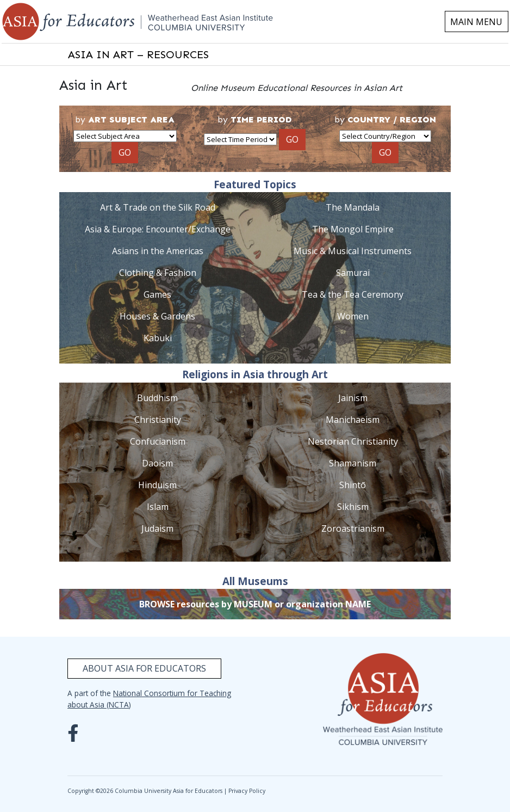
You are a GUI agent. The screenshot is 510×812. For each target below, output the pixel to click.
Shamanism (353, 463)
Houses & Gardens (157, 316)
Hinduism (157, 485)
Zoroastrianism (353, 528)
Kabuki (158, 338)
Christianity (158, 420)
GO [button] (125, 152)
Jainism (353, 398)
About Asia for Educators (144, 668)
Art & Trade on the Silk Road (158, 207)
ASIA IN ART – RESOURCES (138, 54)
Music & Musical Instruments (353, 251)
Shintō (353, 485)
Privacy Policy (247, 791)
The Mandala (353, 207)
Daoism (157, 463)
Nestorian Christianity (353, 441)
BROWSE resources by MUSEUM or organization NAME (255, 604)
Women (353, 316)
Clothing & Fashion (158, 273)
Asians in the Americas (158, 251)
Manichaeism (353, 420)
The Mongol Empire (353, 229)
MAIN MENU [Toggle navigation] (476, 22)
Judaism (157, 528)
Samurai (353, 273)
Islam (158, 507)
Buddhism (157, 398)
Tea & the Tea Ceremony (353, 294)
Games (157, 294)
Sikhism (353, 507)
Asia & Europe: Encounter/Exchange (158, 229)
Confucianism (158, 441)
